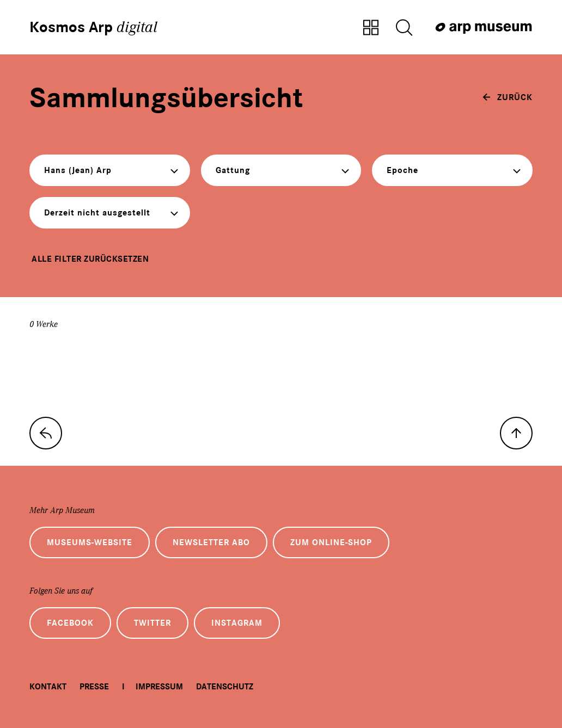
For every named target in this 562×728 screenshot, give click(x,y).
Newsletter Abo (211, 542)
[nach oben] (516, 433)
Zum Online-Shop (331, 542)
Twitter (152, 623)
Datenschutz (225, 687)
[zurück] (508, 97)
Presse (94, 687)
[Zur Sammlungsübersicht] (371, 28)
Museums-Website (90, 542)
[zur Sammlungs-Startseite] (46, 433)
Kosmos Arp (93, 27)
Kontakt (48, 687)
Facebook (70, 623)
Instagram (237, 623)
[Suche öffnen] (404, 28)
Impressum (159, 687)
